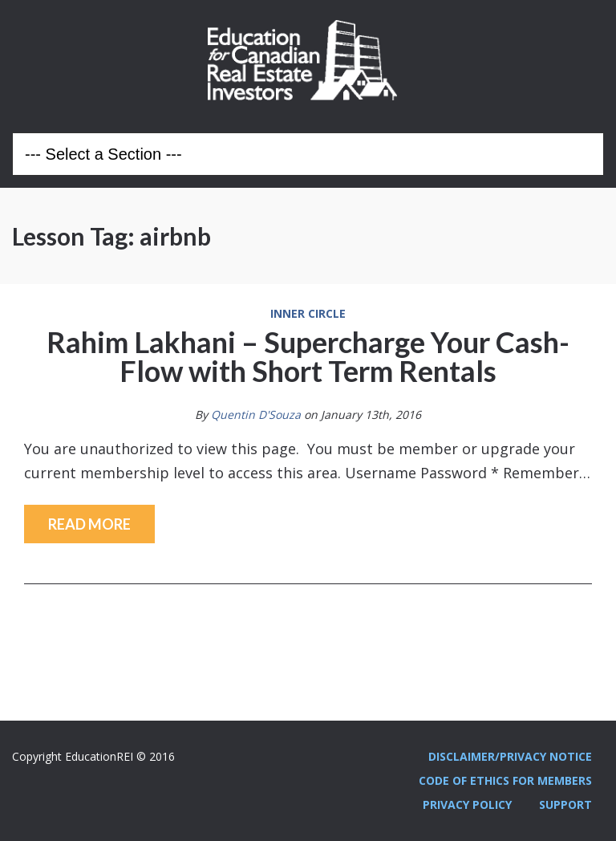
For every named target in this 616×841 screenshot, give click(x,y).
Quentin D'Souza (256, 414)
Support (565, 804)
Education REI (308, 60)
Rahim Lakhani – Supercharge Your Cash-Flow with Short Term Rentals (308, 356)
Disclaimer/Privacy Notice (510, 756)
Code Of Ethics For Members (505, 780)
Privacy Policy (467, 804)
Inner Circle (308, 314)
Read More (89, 524)
